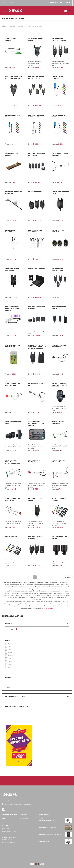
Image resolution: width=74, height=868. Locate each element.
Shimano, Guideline (44, 842)
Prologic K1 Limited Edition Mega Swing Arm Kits (13, 309)
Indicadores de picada (38, 26)
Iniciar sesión (25, 819)
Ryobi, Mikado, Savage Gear (47, 820)
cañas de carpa (48, 608)
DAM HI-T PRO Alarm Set (36, 269)
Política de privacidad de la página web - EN (10, 838)
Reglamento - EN (7, 825)
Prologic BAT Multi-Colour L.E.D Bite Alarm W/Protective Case (37, 347)
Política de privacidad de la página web (10, 833)
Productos (12, 26)
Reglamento (6, 822)
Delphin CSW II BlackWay (14, 230)
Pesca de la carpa (23, 26)
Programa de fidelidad (9, 843)
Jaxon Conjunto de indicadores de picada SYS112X (36, 424)
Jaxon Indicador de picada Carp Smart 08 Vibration (59, 385)
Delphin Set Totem (35, 192)
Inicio (4, 26)
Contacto (5, 846)
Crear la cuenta (25, 822)
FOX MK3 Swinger (11, 537)
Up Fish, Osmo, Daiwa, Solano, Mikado (50, 835)
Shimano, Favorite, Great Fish (47, 828)
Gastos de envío (7, 829)
